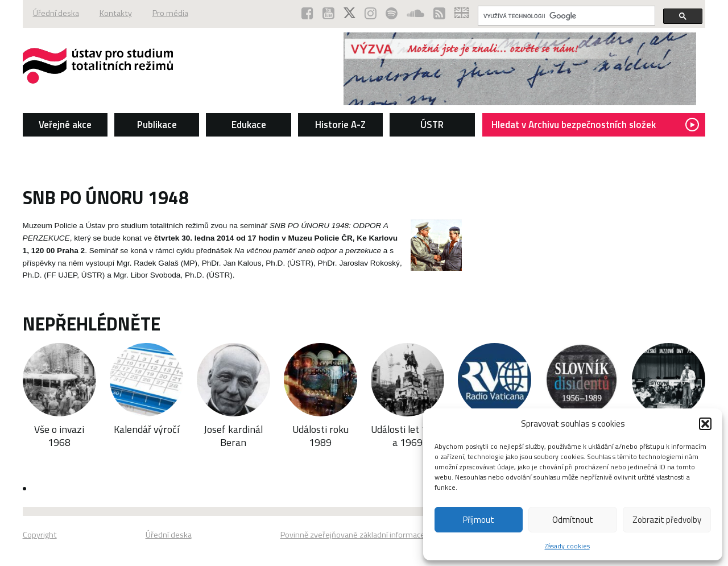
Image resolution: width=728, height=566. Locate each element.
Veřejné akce (65, 125)
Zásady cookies (567, 546)
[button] (705, 424)
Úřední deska (56, 13)
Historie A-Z (340, 125)
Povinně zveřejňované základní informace (353, 535)
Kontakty (116, 13)
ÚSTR (432, 125)
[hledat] (565, 16)
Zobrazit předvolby (667, 520)
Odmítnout (573, 520)
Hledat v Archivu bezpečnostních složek (595, 125)
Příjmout (479, 520)
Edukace (249, 125)
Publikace (157, 125)
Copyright (40, 535)
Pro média (170, 13)
